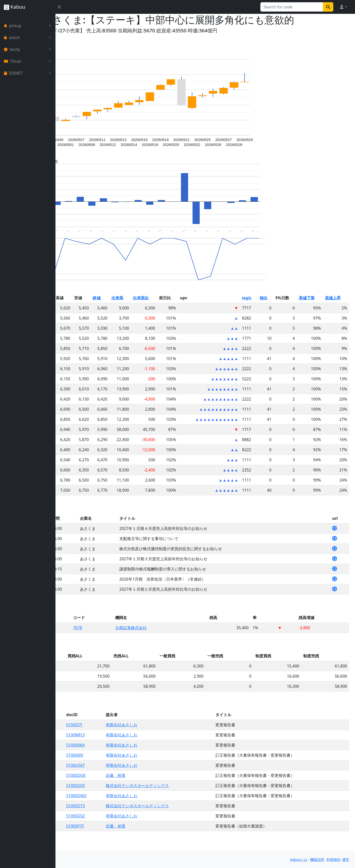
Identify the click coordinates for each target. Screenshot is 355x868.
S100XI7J (120, 737)
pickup (28, 26)
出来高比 (176, 310)
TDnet (28, 61)
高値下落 (315, 310)
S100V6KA (121, 757)
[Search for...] (292, 7)
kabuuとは (299, 859)
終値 (139, 310)
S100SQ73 (122, 818)
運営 (346, 859)
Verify (28, 49)
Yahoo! (69, 42)
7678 (123, 640)
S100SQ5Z (122, 828)
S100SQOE (122, 787)
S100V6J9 (121, 767)
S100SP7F (121, 838)
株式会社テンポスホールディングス (177, 797)
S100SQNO (122, 807)
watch (28, 38)
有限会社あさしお (161, 737)
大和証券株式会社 (169, 640)
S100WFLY (122, 747)
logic (264, 310)
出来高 (156, 310)
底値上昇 (337, 310)
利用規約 (334, 859)
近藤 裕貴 (155, 787)
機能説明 (317, 859)
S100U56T (121, 777)
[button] (343, 7)
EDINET (28, 73)
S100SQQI (121, 797)
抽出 (278, 310)
